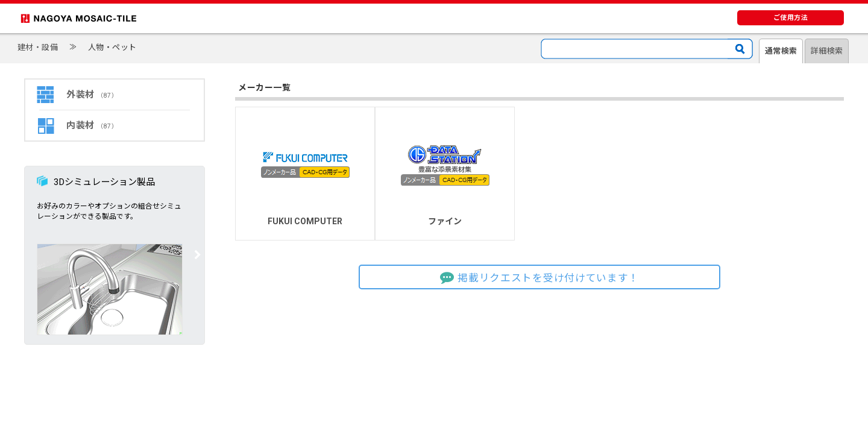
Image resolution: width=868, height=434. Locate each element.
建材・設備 (38, 47)
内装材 (92, 125)
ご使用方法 (791, 18)
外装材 (92, 95)
